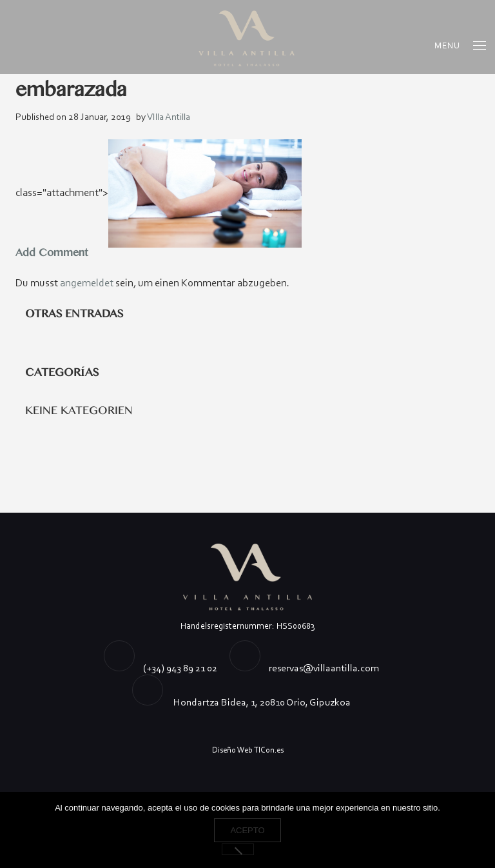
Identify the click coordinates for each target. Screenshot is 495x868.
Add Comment (52, 253)
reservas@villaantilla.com (324, 668)
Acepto (247, 830)
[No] (238, 849)
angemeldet (87, 283)
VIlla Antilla (169, 117)
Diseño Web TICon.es (248, 750)
